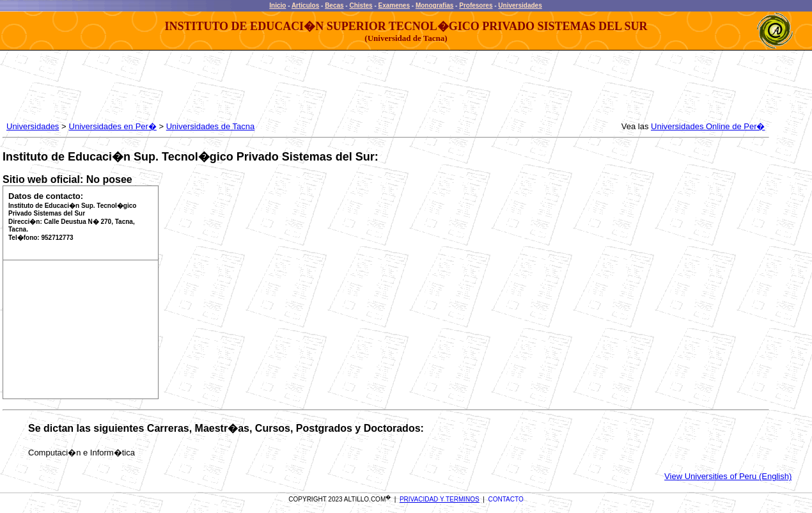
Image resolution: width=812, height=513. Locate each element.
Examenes (394, 5)
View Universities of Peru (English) (728, 476)
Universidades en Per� (113, 126)
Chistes (361, 5)
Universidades (520, 5)
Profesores (476, 5)
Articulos (305, 5)
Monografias (434, 5)
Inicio (277, 5)
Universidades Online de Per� (708, 126)
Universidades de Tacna (211, 126)
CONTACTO (506, 499)
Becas (334, 5)
